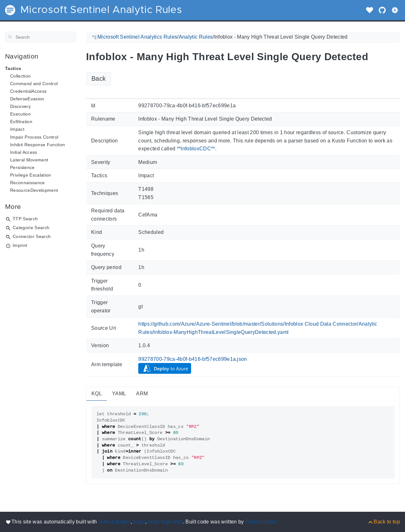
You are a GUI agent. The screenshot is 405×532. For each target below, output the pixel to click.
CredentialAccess (28, 91)
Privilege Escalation (31, 175)
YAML (119, 394)
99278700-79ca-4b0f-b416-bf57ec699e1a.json (193, 359)
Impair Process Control (34, 137)
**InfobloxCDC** (196, 149)
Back (99, 78)
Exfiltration (21, 122)
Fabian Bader (261, 522)
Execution (20, 114)
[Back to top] (384, 522)
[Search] (40, 37)
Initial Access (24, 152)
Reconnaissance (28, 183)
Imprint (20, 245)
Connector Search (32, 236)
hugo (139, 522)
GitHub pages (115, 522)
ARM (142, 394)
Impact (17, 129)
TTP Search (25, 219)
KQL (97, 394)
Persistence (22, 167)
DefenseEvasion (27, 99)
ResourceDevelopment (34, 190)
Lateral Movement (29, 160)
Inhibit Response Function (37, 145)
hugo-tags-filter (165, 522)
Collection (20, 76)
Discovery (20, 106)
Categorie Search (31, 228)
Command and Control (34, 84)
